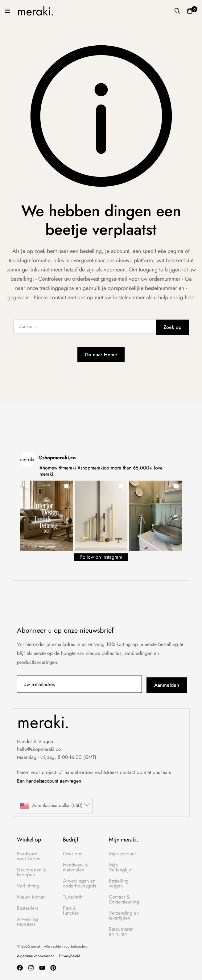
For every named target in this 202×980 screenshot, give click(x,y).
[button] (46, 516)
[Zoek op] (177, 11)
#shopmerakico (93, 468)
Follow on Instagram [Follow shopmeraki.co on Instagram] (101, 557)
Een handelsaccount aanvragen (49, 781)
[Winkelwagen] (190, 11)
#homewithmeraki (58, 468)
